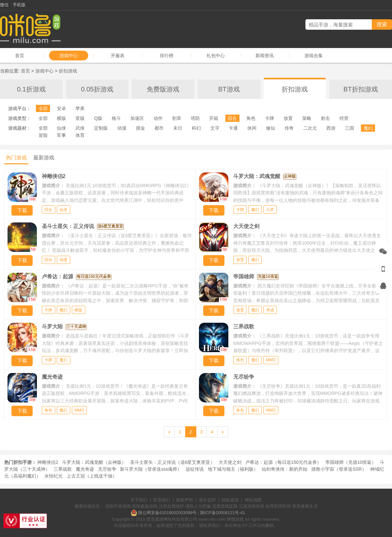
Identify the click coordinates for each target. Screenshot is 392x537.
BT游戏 (229, 89)
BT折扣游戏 (361, 89)
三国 (350, 128)
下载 (22, 210)
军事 (61, 135)
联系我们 (162, 500)
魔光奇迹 (85, 469)
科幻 (196, 128)
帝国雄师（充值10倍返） (351, 462)
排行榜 (167, 56)
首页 (20, 56)
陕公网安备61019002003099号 (167, 513)
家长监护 (207, 500)
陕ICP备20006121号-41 (223, 513)
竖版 (80, 118)
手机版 (19, 5)
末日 (178, 128)
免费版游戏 (163, 89)
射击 (325, 118)
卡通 (233, 128)
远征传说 (195, 469)
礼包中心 (216, 56)
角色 (251, 118)
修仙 (270, 128)
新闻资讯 (265, 56)
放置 (288, 118)
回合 (232, 118)
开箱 (214, 118)
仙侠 (61, 128)
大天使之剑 (230, 462)
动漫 (122, 128)
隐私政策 (230, 500)
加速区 (137, 118)
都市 (159, 128)
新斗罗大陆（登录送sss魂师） (151, 469)
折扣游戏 (68, 71)
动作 (158, 118)
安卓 (61, 108)
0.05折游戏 (97, 89)
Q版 (98, 118)
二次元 (310, 128)
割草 (177, 118)
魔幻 (368, 128)
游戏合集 (314, 56)
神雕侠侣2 (48, 462)
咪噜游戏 (235, 519)
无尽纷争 (107, 469)
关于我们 (139, 500)
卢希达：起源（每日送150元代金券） (283, 462)
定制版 (101, 128)
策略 (307, 118)
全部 (43, 108)
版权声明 (185, 500)
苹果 (80, 108)
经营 (344, 118)
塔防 (195, 118)
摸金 (140, 128)
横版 (61, 118)
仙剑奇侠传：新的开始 (285, 469)
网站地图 (253, 500)
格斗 (116, 118)
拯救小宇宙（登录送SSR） (339, 469)
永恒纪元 (54, 476)
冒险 (43, 135)
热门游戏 (16, 158)
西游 (331, 128)
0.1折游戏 (31, 89)
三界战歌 (63, 469)
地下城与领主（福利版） (233, 469)
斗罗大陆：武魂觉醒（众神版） (94, 462)
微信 (4, 5)
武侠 (80, 128)
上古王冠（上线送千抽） (92, 476)
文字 (215, 128)
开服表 (118, 56)
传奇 (289, 128)
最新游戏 (44, 158)
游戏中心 (69, 56)
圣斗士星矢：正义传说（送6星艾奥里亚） (172, 462)
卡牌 (269, 118)
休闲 (252, 128)
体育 (80, 135)
